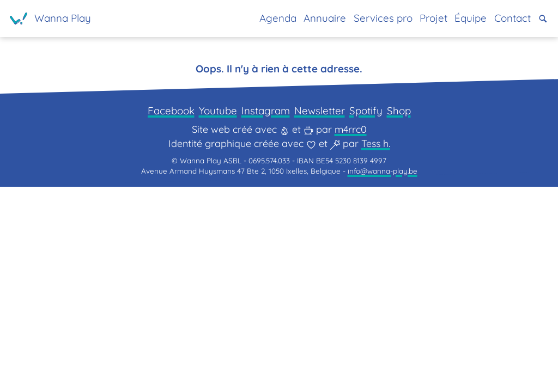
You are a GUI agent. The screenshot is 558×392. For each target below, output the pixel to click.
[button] (543, 19)
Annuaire (309, 18)
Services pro (370, 18)
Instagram (265, 310)
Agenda (259, 18)
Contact (509, 18)
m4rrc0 (351, 330)
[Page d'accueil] (53, 19)
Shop (407, 310)
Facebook (163, 310)
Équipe (465, 18)
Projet (424, 18)
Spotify (372, 310)
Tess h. (376, 344)
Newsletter (322, 310)
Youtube (214, 310)
